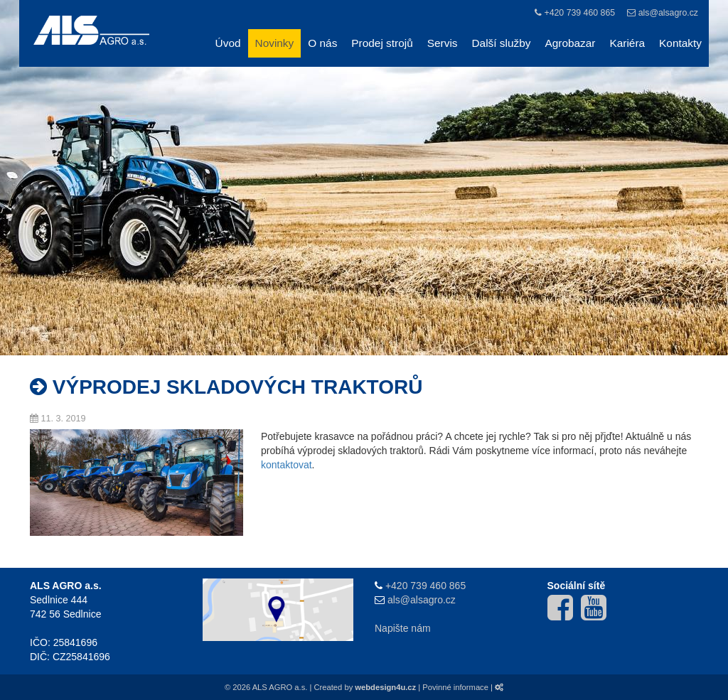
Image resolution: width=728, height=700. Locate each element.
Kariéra (627, 43)
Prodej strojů (382, 43)
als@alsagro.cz (668, 13)
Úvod (228, 43)
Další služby (502, 43)
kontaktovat (287, 465)
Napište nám (403, 628)
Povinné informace (455, 687)
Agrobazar (570, 43)
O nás (322, 43)
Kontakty (680, 43)
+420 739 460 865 (579, 13)
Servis (443, 43)
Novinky (275, 43)
